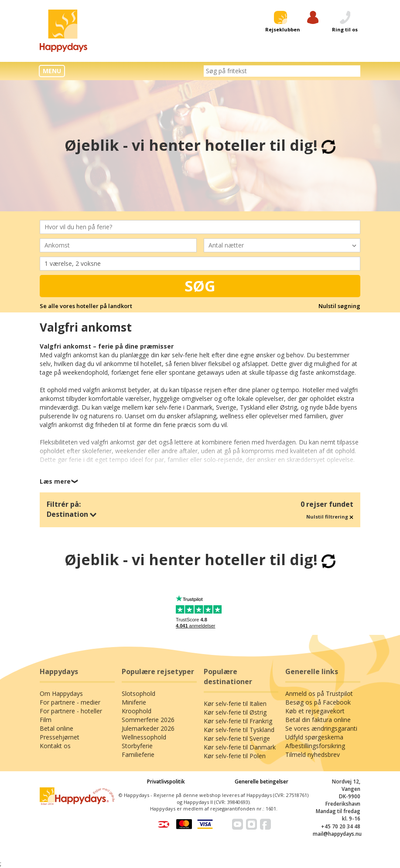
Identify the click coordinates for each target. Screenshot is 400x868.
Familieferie (138, 754)
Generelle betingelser (262, 782)
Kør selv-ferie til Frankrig (238, 721)
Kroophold (137, 711)
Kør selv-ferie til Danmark (240, 747)
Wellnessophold (144, 737)
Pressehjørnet (60, 737)
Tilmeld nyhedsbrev (313, 754)
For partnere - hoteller (71, 711)
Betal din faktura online (318, 720)
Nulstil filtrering (330, 517)
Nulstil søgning (339, 306)
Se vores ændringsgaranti (321, 728)
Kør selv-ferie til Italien (235, 704)
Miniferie (134, 702)
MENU (52, 71)
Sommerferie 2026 (148, 720)
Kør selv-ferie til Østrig (235, 712)
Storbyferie (137, 746)
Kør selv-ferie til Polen (235, 756)
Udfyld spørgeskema (314, 737)
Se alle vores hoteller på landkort (86, 306)
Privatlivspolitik (166, 782)
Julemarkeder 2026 (148, 728)
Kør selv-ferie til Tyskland (239, 730)
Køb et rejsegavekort (315, 711)
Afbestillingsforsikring (315, 746)
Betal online (56, 728)
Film (46, 720)
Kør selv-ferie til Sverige (237, 738)
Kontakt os (55, 746)
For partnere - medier (70, 702)
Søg (200, 286)
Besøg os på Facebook (318, 702)
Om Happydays (61, 693)
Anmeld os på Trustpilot (319, 693)
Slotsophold (138, 693)
